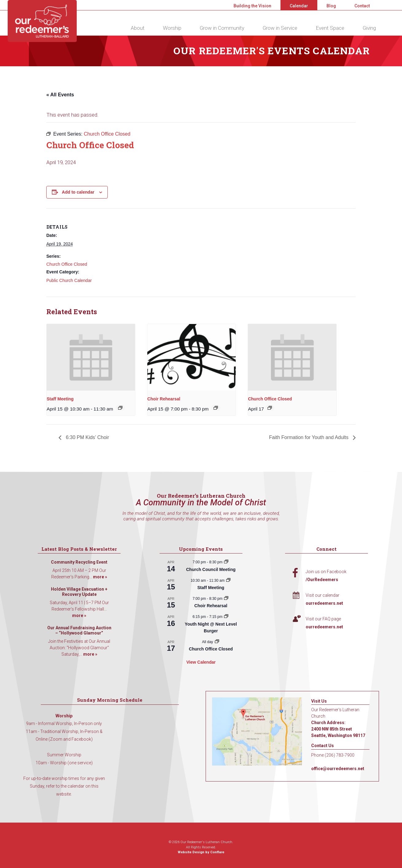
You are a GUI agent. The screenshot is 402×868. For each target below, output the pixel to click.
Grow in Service (280, 28)
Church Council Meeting (211, 569)
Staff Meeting (60, 399)
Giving (369, 28)
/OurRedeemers (322, 580)
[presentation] (91, 357)
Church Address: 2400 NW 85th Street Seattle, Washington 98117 (338, 729)
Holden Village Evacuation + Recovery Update (79, 592)
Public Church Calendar (69, 280)
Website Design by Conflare (201, 852)
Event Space (330, 28)
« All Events (60, 95)
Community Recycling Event (79, 562)
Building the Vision (252, 6)
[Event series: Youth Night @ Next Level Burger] (226, 617)
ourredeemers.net (324, 603)
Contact (362, 6)
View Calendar (201, 662)
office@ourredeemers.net (338, 769)
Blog (331, 6)
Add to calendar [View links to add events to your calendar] (78, 192)
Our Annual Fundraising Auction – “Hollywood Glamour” (79, 631)
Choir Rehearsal (164, 399)
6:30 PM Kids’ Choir (87, 437)
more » (100, 577)
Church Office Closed (67, 264)
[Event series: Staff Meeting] (120, 408)
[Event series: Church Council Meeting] (226, 562)
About (138, 28)
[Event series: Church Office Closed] (270, 408)
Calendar (299, 6)
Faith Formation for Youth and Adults (309, 437)
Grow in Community (222, 28)
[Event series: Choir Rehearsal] (216, 408)
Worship (172, 28)
